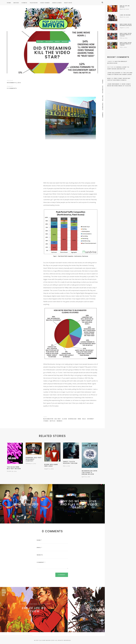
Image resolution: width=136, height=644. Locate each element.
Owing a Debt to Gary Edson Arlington (118, 68)
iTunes (46, 421)
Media (57, 42)
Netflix (53, 421)
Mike (109, 78)
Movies (65, 42)
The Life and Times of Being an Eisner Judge (120, 74)
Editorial (49, 42)
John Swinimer (113, 84)
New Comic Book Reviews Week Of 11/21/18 (119, 85)
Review (46, 604)
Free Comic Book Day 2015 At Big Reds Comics (119, 79)
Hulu (84, 419)
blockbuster (48, 419)
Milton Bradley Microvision (117, 62)
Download (72, 419)
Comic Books (33, 604)
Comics (41, 604)
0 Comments (12, 88)
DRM (79, 419)
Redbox (60, 421)
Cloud (64, 419)
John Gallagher (114, 73)
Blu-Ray (40, 42)
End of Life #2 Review (34, 610)
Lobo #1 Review (102, 610)
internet (91, 419)
